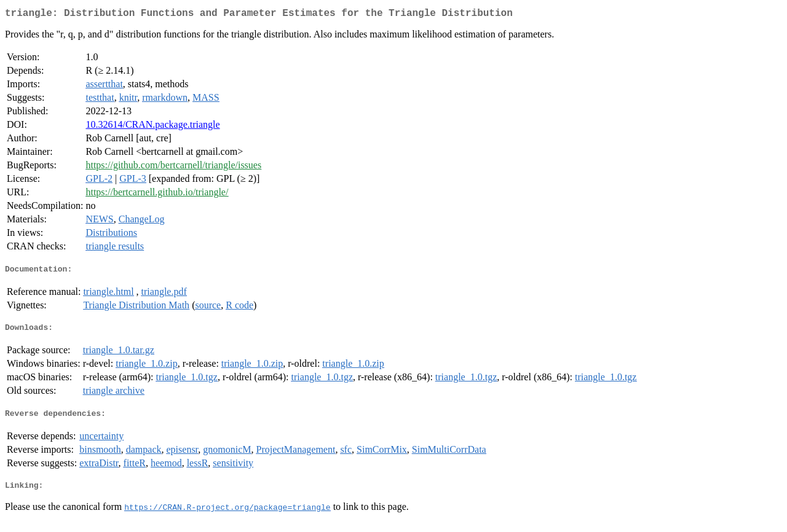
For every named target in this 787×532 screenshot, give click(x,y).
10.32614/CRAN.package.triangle (152, 127)
